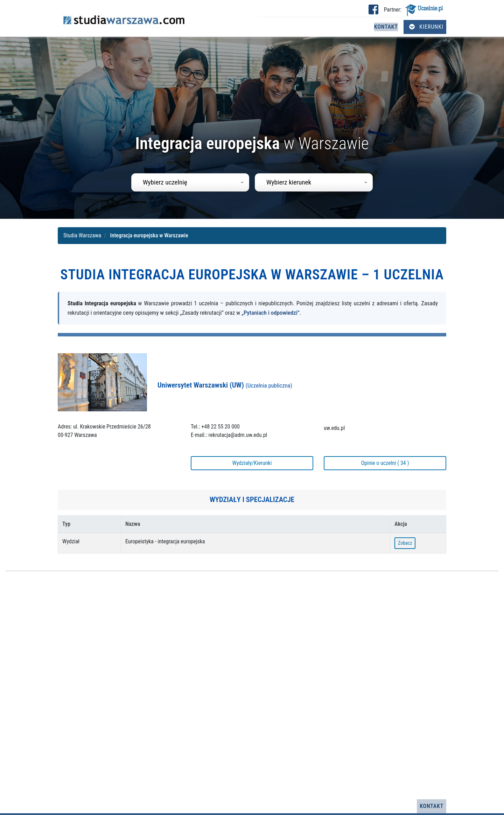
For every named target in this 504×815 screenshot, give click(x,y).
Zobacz (405, 543)
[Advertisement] (252, 685)
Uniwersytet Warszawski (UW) (225, 385)
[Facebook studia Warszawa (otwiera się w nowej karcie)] (373, 12)
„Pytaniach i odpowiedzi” (271, 313)
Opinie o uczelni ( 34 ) (385, 463)
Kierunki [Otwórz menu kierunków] (426, 27)
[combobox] (190, 182)
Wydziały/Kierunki (252, 463)
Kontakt (386, 27)
